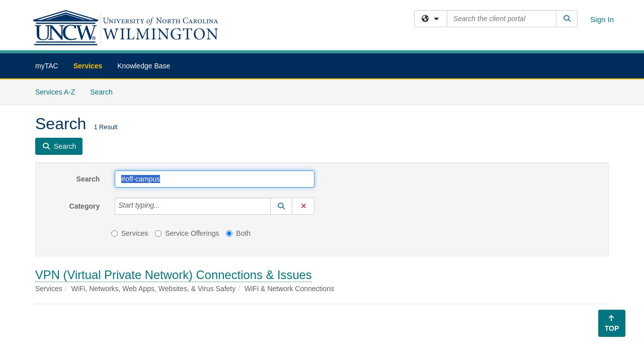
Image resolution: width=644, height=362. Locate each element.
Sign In (602, 19)
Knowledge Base (144, 66)
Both (238, 233)
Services (88, 66)
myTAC (47, 66)
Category (85, 206)
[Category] (166, 206)
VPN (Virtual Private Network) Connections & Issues (174, 275)
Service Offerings (187, 233)
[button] (281, 206)
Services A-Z (55, 92)
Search (105, 91)
